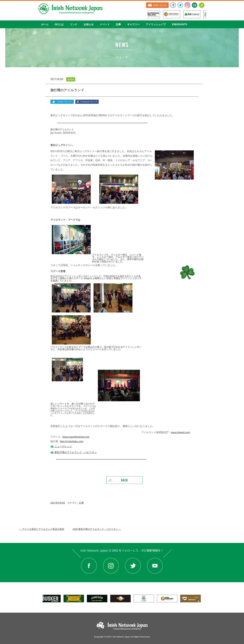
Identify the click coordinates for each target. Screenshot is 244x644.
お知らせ (89, 24)
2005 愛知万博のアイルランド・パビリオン (97, 529)
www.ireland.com (180, 432)
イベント (105, 24)
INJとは (59, 24)
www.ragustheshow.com (76, 437)
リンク (74, 24)
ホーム (45, 24)
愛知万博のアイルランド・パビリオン (76, 452)
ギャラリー (133, 24)
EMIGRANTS (179, 24)
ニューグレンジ (63, 446)
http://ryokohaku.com (72, 441)
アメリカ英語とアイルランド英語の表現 (42, 529)
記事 (118, 24)
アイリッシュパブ (156, 24)
